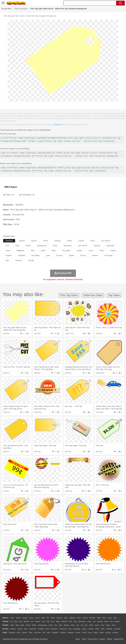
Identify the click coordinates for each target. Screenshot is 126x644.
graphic (9, 255)
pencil (102, 251)
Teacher (20, 629)
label (43, 251)
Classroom (33, 629)
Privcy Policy (93, 639)
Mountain (92, 618)
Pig (111, 622)
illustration (68, 246)
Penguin (117, 622)
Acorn (12, 618)
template (22, 255)
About (78, 639)
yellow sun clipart (93, 295)
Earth (43, 618)
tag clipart (114, 295)
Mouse (106, 622)
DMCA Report (11, 187)
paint (17, 246)
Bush (104, 618)
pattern (113, 251)
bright (72, 255)
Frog (75, 622)
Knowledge (77, 629)
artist (33, 251)
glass (55, 246)
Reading (41, 629)
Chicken (37, 622)
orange (31, 260)
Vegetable (71, 633)
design (80, 251)
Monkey (100, 622)
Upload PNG (119, 639)
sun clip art (106, 241)
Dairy (19, 633)
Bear (16, 622)
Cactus (31, 618)
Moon (79, 618)
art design (108, 255)
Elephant (64, 622)
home (73, 625)
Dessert (25, 633)
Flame (53, 618)
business (9, 241)
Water (99, 618)
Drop (115, 618)
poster (70, 241)
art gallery (36, 255)
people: (6, 625)
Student (13, 629)
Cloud (110, 618)
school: (6, 629)
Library (84, 629)
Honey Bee (82, 622)
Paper (97, 629)
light (48, 255)
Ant (12, 622)
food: (5, 632)
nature (28, 246)
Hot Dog (115, 633)
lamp (91, 251)
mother (34, 625)
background (42, 246)
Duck (52, 622)
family (28, 625)
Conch (37, 618)
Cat (32, 622)
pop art (83, 255)
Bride (22, 625)
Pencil (47, 629)
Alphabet (109, 629)
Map (70, 629)
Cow (43, 622)
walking (66, 625)
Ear (56, 625)
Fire (48, 618)
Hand (114, 625)
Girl (82, 625)
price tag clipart (69, 295)
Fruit (44, 633)
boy (86, 625)
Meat (49, 633)
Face (103, 625)
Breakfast (12, 633)
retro (54, 251)
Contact (102, 639)
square (34, 241)
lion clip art (83, 246)
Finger (108, 625)
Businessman (43, 625)
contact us (58, 125)
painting (58, 241)
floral (93, 241)
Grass (66, 618)
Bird (20, 622)
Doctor (51, 625)
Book (26, 629)
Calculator (117, 629)
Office (103, 629)
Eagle (58, 622)
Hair (78, 625)
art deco (59, 255)
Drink (31, 633)
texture (22, 241)
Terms (84, 639)
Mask (12, 625)
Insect (89, 622)
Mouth (97, 625)
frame (46, 241)
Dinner (84, 633)
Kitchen (78, 633)
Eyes (60, 625)
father (91, 625)
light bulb (110, 246)
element (19, 260)
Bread (102, 633)
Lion (94, 622)
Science (91, 629)
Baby (17, 625)
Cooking (108, 633)
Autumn (18, 618)
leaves (81, 241)
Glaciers (59, 618)
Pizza (90, 633)
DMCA (109, 639)
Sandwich (55, 633)
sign (7, 260)
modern (95, 255)
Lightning (72, 618)
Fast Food (37, 633)
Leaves (25, 618)
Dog (48, 622)
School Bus (63, 629)
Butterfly (26, 622)
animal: (6, 621)
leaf (7, 246)
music (8, 251)
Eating (96, 633)
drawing (97, 246)
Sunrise (85, 618)
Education (54, 629)
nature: (5, 618)
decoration (66, 251)
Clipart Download (21, 9)
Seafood (63, 633)
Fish (70, 622)
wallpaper (20, 251)
